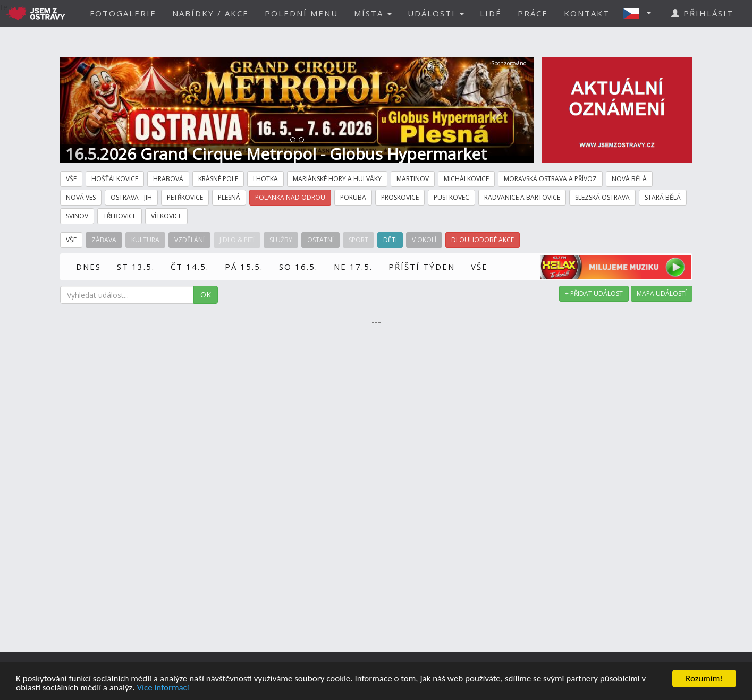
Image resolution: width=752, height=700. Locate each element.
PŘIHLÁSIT (702, 13)
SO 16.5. (298, 267)
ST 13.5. (136, 267)
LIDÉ (491, 13)
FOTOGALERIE (123, 13)
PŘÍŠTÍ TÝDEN (422, 267)
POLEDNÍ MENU (301, 13)
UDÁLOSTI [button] (436, 13)
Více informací (163, 688)
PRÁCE (533, 13)
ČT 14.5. (190, 267)
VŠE (479, 267)
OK (206, 294)
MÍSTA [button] (373, 13)
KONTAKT (587, 13)
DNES (88, 267)
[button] (640, 13)
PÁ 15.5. (244, 267)
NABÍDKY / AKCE (210, 13)
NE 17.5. (353, 267)
